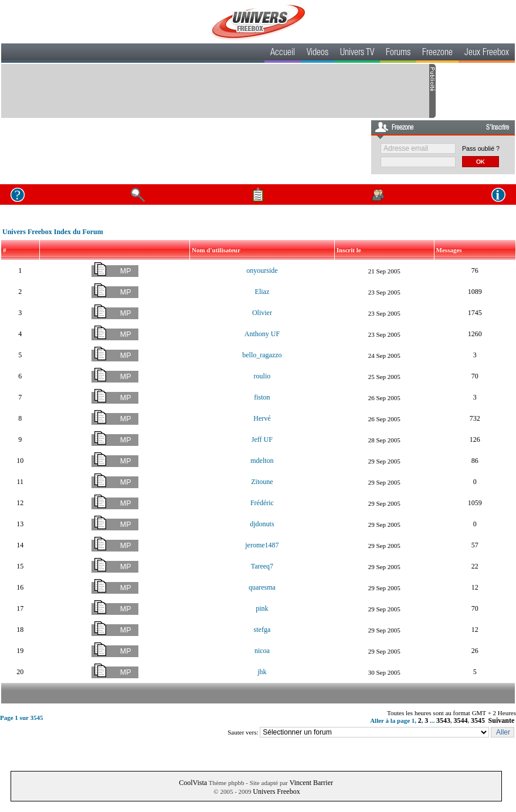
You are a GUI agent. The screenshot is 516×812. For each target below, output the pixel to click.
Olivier (262, 313)
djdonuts (262, 524)
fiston (262, 397)
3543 (443, 720)
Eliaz (262, 292)
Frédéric (262, 503)
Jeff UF (262, 439)
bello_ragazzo (262, 355)
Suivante (502, 720)
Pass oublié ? (481, 148)
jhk (262, 672)
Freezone (437, 53)
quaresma (262, 587)
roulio (262, 376)
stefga (262, 630)
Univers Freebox (276, 791)
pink (262, 608)
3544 (461, 720)
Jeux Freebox (487, 53)
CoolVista (193, 783)
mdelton (262, 461)
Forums (398, 53)
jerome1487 (262, 545)
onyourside (262, 270)
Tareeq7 (262, 566)
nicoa (262, 651)
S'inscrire (498, 128)
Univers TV (357, 53)
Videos (318, 53)
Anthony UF (262, 334)
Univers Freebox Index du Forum (53, 232)
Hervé (262, 418)
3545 (478, 720)
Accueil (283, 53)
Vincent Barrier (311, 783)
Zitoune (262, 482)
